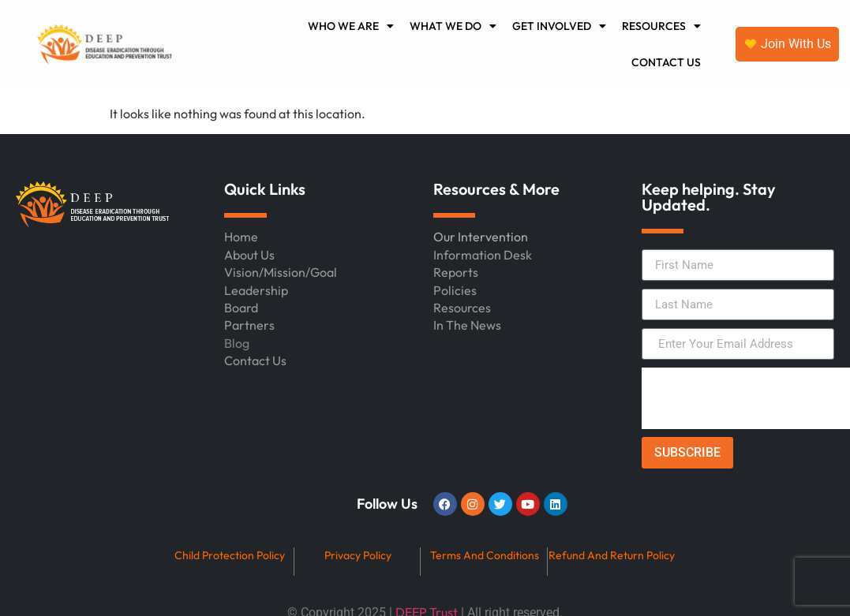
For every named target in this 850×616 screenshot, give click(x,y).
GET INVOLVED (559, 26)
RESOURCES (661, 26)
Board (241, 308)
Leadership (256, 290)
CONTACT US (666, 62)
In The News (467, 325)
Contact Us (255, 360)
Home (241, 237)
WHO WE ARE (351, 26)
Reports (456, 272)
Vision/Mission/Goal (281, 272)
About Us (249, 255)
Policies (455, 290)
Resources (462, 308)
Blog (237, 343)
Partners (249, 325)
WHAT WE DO (453, 26)
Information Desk (483, 255)
